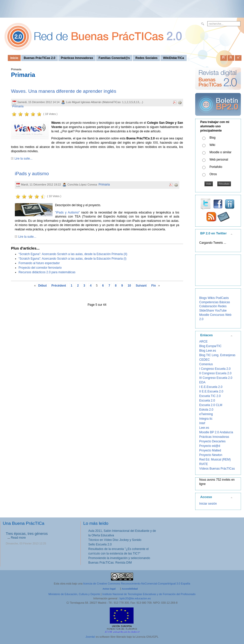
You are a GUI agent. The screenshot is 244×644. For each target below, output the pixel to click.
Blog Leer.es (208, 351)
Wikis (211, 298)
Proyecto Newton (211, 455)
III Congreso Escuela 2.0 (216, 378)
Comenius (206, 364)
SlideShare (207, 311)
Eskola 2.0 (206, 410)
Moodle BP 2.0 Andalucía (216, 432)
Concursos (217, 315)
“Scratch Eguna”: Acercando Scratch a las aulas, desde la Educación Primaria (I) (73, 259)
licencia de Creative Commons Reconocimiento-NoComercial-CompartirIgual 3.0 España (137, 584)
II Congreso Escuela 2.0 (215, 373)
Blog (213, 138)
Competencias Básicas (215, 302)
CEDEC (205, 360)
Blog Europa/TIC (210, 346)
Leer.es (204, 428)
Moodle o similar (220, 152)
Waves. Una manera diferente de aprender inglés (64, 91)
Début (43, 286)
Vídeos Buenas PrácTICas (217, 469)
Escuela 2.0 (207, 401)
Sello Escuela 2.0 (100, 544)
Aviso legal (109, 589)
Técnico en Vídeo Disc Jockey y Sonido (115, 540)
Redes (222, 306)
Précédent (59, 286)
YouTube (221, 311)
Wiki (212, 145)
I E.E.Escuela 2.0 (211, 387)
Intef (202, 423)
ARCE (203, 342)
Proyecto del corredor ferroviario (40, 268)
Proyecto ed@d (210, 446)
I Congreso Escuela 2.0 (215, 369)
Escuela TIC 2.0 (210, 396)
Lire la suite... (24, 159)
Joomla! (90, 637)
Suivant (141, 286)
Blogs (203, 298)
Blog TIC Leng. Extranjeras (217, 355)
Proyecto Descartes (212, 441)
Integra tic (206, 419)
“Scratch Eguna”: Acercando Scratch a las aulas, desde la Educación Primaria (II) (73, 254)
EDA (202, 382)
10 (129, 286)
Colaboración (208, 306)
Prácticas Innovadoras (214, 437)
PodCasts (222, 298)
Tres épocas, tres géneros (27, 534)
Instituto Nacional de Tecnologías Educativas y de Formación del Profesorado (149, 594)
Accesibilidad (130, 589)
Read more (18, 538)
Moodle (204, 315)
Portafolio (216, 167)
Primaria (18, 106)
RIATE (204, 464)
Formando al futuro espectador (39, 263)
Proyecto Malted (210, 450)
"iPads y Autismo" (67, 212)
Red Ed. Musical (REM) (215, 459)
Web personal (219, 160)
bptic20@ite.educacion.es (135, 598)
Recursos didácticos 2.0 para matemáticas (47, 272)
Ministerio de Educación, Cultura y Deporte (74, 594)
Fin (154, 286)
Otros (213, 174)
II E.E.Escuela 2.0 (211, 391)
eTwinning (206, 414)
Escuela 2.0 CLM (211, 405)
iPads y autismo (32, 174)
